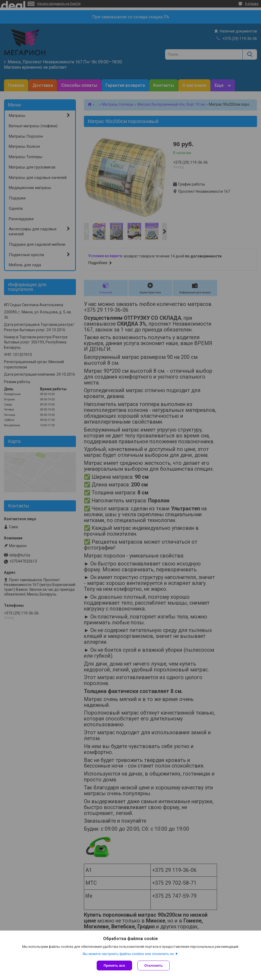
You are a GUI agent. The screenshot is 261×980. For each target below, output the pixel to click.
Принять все (114, 965)
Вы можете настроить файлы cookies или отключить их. (129, 954)
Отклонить (154, 965)
